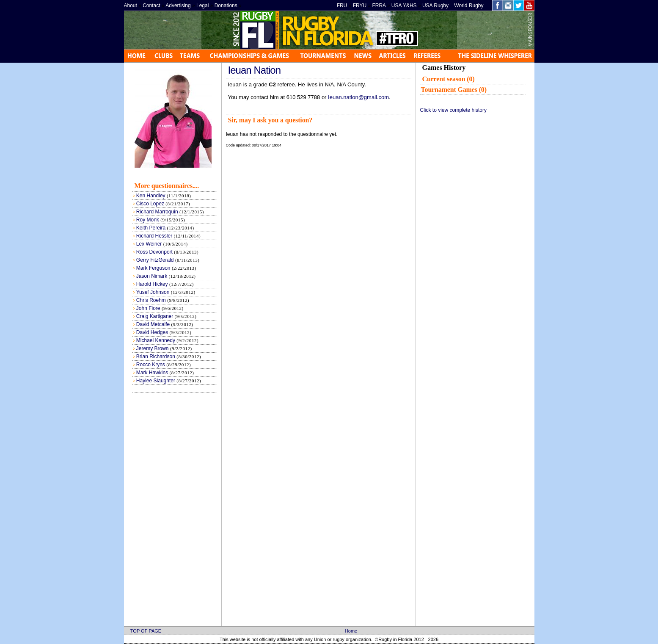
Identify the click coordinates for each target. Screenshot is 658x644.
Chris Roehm (151, 300)
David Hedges (152, 332)
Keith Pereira (151, 228)
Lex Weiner (149, 244)
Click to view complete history (453, 110)
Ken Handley (151, 196)
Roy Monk (148, 220)
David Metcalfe (153, 324)
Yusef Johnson (153, 292)
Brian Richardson (156, 357)
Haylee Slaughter (156, 381)
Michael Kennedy (156, 340)
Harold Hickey (152, 284)
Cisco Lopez (150, 204)
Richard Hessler (154, 236)
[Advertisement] (473, 245)
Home (351, 631)
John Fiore (148, 308)
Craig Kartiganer (155, 316)
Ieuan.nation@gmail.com (358, 97)
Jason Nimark (152, 276)
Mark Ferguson (153, 268)
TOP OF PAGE (146, 631)
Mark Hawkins (152, 373)
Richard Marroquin (157, 212)
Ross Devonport (154, 252)
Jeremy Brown (153, 348)
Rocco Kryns (151, 365)
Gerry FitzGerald (155, 260)
